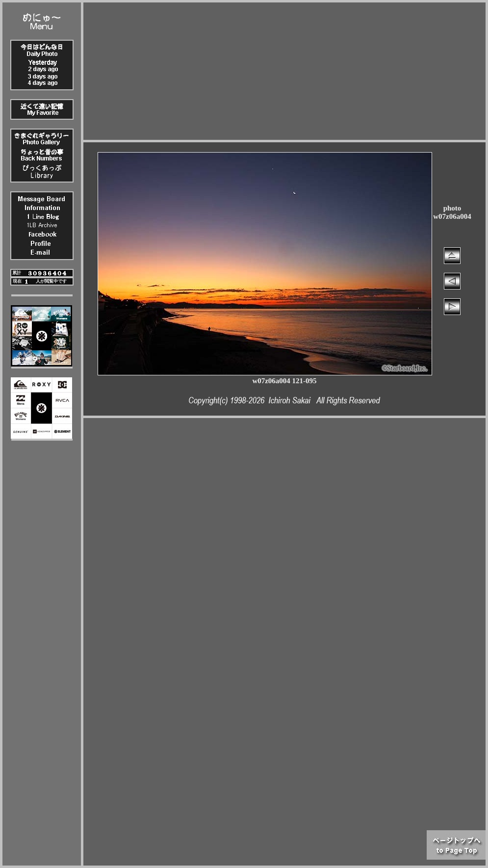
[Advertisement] (284, 71)
